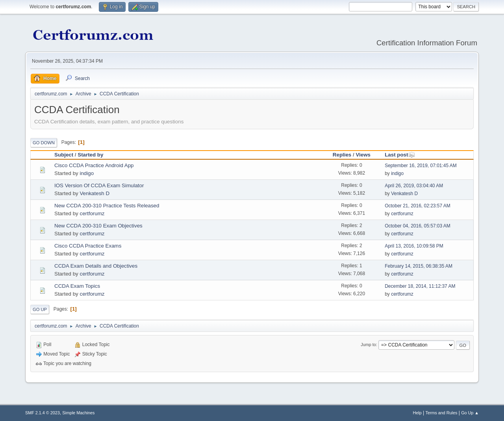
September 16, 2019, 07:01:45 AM (421, 166)
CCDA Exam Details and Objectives (96, 266)
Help (417, 413)
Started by (90, 155)
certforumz (92, 213)
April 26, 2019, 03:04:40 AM (414, 186)
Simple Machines (78, 413)
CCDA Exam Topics (77, 286)
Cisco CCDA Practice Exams (88, 246)
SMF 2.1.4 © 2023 (43, 413)
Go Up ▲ (470, 413)
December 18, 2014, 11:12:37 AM (420, 286)
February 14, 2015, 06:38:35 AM (419, 266)
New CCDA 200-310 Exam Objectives (98, 226)
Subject (64, 155)
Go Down (44, 143)
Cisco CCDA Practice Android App (94, 165)
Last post (400, 155)
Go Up (40, 309)
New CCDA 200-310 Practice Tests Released (107, 206)
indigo (87, 173)
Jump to (368, 345)
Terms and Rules (442, 413)
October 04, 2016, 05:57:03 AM (418, 226)
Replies (342, 155)
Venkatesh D (94, 193)
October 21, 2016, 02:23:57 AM (418, 206)
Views (363, 155)
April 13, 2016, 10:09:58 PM (414, 246)
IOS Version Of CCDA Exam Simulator (99, 185)
